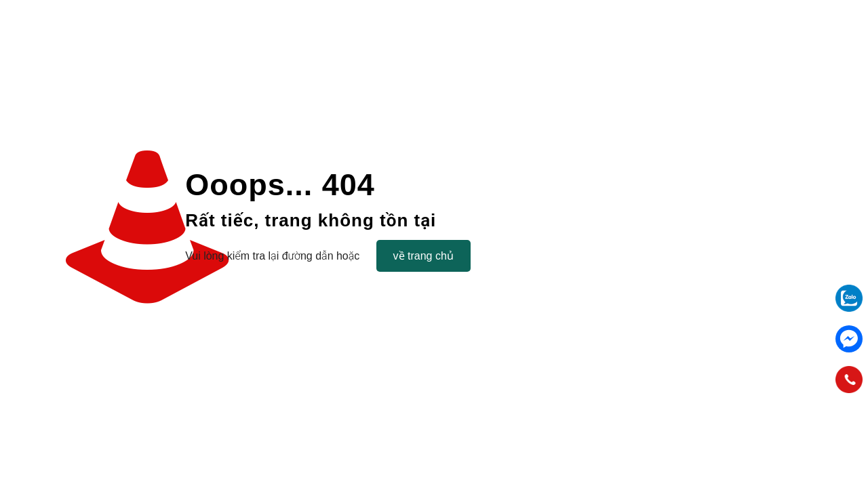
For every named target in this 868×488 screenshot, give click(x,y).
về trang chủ (423, 256)
